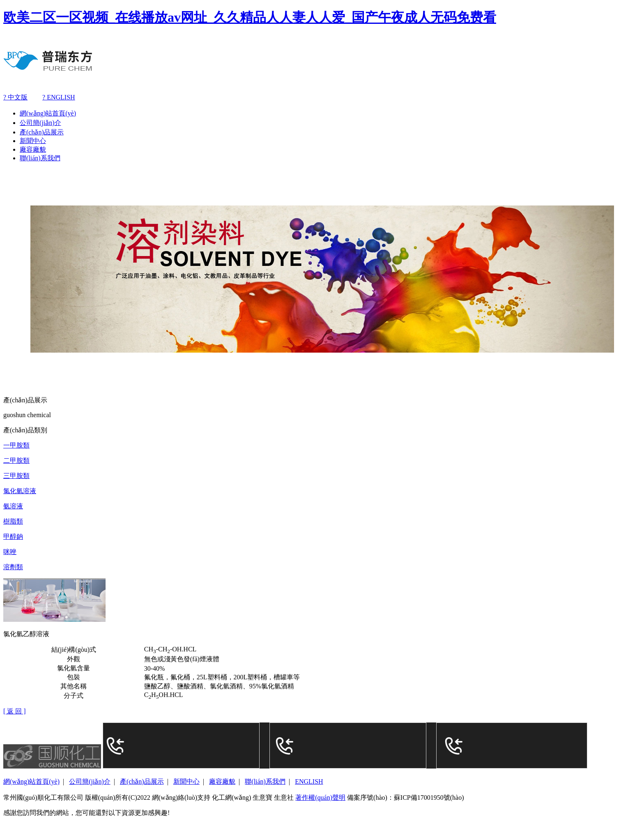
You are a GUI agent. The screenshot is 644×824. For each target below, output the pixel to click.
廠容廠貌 (33, 149)
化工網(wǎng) (231, 797)
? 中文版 (15, 97)
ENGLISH (309, 781)
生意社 (284, 797)
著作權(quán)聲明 (320, 797)
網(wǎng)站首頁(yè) (48, 113)
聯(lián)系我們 (40, 158)
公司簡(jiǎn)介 (40, 123)
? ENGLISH (59, 97)
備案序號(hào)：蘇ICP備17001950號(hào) (405, 797)
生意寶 (262, 797)
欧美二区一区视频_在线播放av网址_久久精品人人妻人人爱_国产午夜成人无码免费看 (250, 17)
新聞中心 (33, 141)
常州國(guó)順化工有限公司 (43, 797)
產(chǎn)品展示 (42, 132)
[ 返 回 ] (15, 711)
